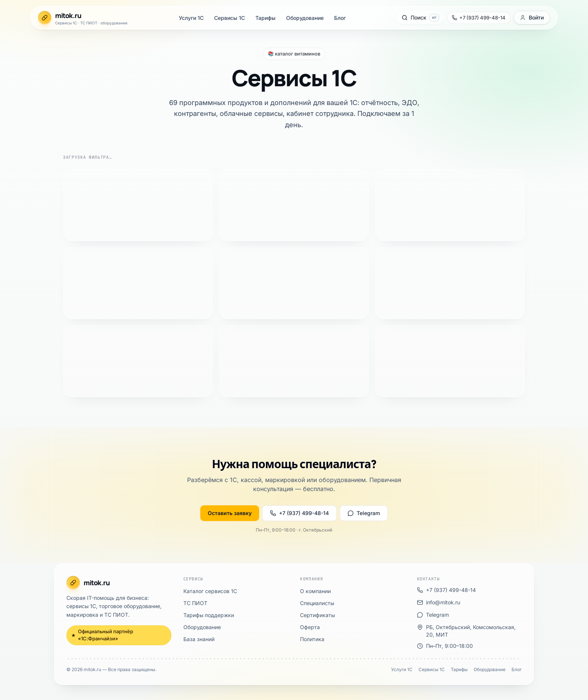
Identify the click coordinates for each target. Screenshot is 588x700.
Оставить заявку (24, 205)
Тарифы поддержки (43, 293)
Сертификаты (35, 345)
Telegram (117, 205)
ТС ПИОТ (31, 286)
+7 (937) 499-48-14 (73, 205)
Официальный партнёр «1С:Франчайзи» (57, 260)
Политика (30, 359)
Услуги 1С (31, 23)
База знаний (33, 306)
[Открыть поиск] (22, 65)
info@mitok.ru (40, 399)
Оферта (28, 352)
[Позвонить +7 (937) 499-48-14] (31, 79)
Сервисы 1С (34, 29)
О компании (33, 332)
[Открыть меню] (10, 100)
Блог (24, 50)
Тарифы (28, 36)
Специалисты (35, 339)
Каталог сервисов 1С (45, 279)
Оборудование (36, 43)
